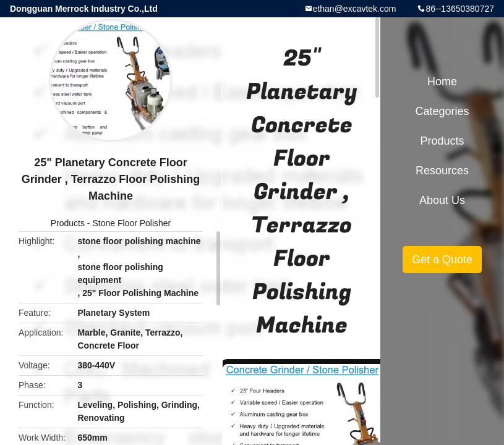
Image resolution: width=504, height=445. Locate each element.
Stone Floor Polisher (131, 223)
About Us (442, 200)
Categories (442, 111)
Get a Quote (442, 260)
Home (442, 82)
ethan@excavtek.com (355, 9)
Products (68, 223)
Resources (442, 171)
